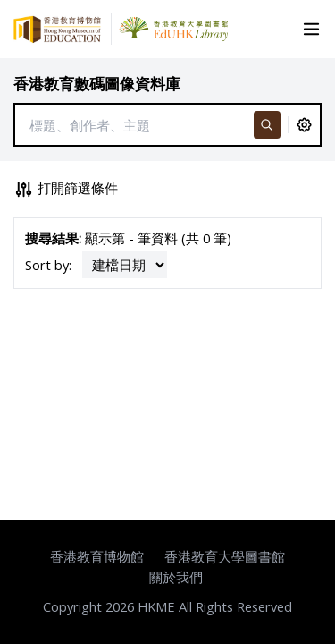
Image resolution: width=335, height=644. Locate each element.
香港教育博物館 (97, 556)
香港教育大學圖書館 (225, 556)
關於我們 (176, 577)
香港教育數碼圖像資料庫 (97, 84)
